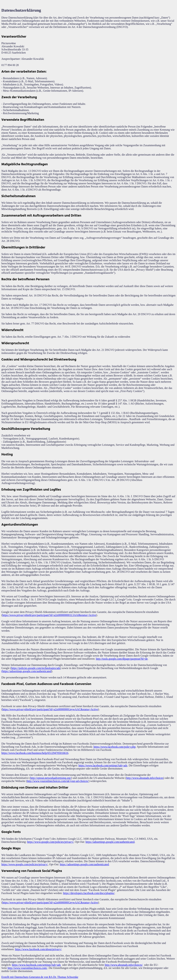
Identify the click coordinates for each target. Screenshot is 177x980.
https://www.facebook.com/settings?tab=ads (103, 765)
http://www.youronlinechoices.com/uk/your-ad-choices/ (58, 781)
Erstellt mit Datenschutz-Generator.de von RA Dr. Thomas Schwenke (40, 977)
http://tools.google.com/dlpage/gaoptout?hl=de (122, 659)
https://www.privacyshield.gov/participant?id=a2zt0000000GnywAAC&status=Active (50, 709)
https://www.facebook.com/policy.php (115, 747)
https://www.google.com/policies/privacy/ (50, 842)
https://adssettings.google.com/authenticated (110, 842)
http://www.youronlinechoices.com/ (27, 968)
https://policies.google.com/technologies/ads (36, 668)
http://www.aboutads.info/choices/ (124, 965)
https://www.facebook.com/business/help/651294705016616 (35, 753)
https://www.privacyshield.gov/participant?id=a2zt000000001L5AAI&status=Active (49, 615)
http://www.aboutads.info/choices (145, 778)
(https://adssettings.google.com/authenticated (26, 671)
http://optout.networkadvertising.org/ (51, 778)
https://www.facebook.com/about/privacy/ (38, 949)
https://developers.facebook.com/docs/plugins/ (89, 893)
